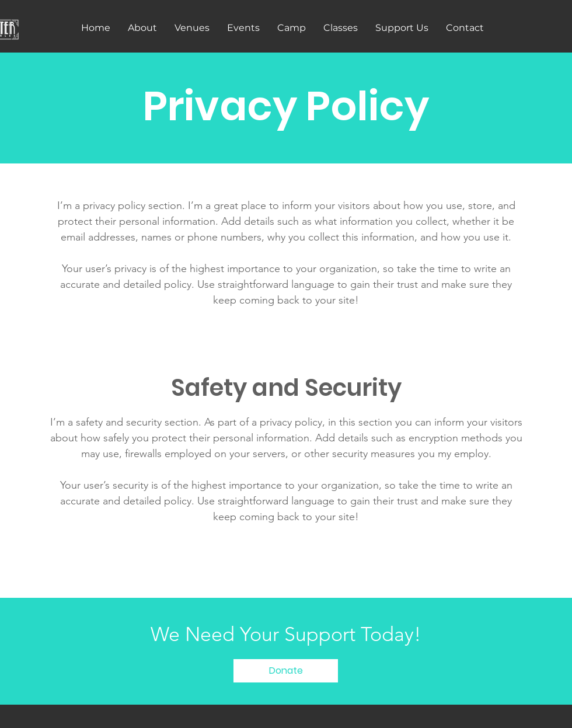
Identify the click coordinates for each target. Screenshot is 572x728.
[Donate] (286, 671)
